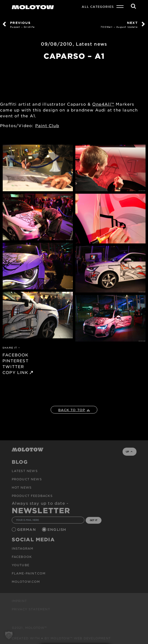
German (27, 529)
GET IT (94, 520)
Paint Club (47, 125)
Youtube (21, 565)
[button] (9, 635)
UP (129, 452)
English (57, 529)
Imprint (19, 601)
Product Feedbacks (32, 496)
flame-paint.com (29, 573)
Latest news (91, 44)
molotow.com (26, 582)
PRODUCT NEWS (27, 479)
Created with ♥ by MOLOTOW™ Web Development (61, 638)
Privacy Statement (31, 609)
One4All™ (103, 104)
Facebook (22, 557)
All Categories (98, 7)
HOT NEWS (22, 487)
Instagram (23, 548)
